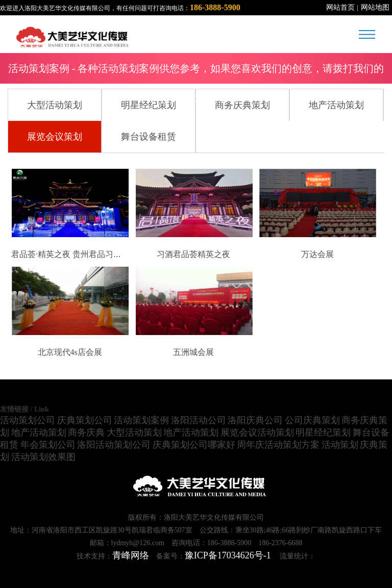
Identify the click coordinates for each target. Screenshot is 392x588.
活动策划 (340, 445)
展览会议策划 (55, 137)
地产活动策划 (336, 105)
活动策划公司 (28, 420)
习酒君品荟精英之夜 (193, 254)
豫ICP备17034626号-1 (228, 555)
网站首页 (340, 7)
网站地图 (375, 7)
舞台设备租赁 (149, 137)
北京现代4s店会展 (70, 352)
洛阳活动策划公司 (114, 445)
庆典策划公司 (85, 420)
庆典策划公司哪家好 (194, 445)
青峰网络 (131, 555)
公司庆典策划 (312, 420)
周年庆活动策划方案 (278, 445)
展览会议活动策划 (257, 432)
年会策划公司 (48, 445)
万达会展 (317, 254)
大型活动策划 (55, 105)
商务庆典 (86, 432)
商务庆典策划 (242, 105)
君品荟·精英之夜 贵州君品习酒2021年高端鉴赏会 (99, 254)
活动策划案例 (141, 420)
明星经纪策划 (149, 105)
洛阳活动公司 (199, 420)
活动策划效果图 (43, 457)
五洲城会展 (193, 352)
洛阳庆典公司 (255, 420)
